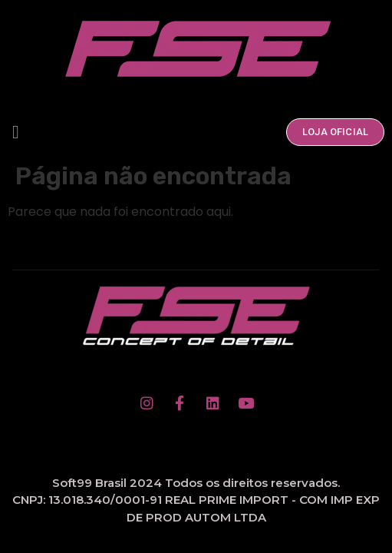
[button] (16, 132)
